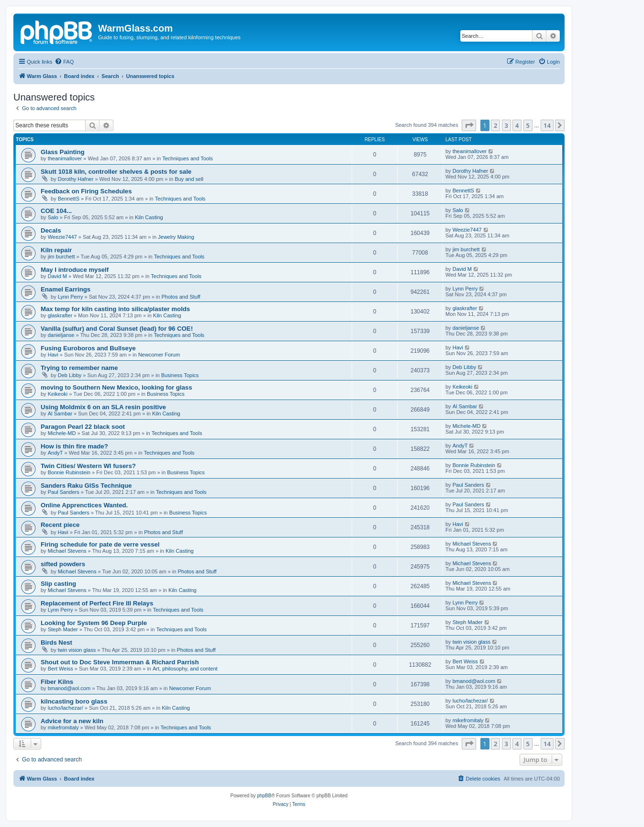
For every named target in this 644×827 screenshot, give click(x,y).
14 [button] (547, 125)
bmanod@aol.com (69, 688)
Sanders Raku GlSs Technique (86, 486)
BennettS (69, 199)
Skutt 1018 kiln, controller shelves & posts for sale (116, 172)
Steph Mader (63, 629)
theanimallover (65, 158)
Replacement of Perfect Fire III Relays (97, 603)
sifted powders (63, 564)
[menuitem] (64, 62)
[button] (469, 125)
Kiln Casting (149, 217)
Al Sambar (60, 413)
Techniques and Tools (188, 158)
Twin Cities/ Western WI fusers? (88, 466)
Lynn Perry (71, 297)
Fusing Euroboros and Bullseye (88, 348)
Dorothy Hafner (76, 179)
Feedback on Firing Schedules (86, 191)
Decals (51, 230)
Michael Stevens (67, 551)
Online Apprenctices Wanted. (84, 505)
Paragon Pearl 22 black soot (83, 427)
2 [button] (495, 125)
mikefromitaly (63, 727)
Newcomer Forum (159, 355)
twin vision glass (77, 650)
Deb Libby (70, 375)
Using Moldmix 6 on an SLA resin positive (103, 407)
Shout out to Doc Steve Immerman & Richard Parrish (120, 662)
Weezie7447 (62, 237)
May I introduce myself (75, 270)
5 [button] (528, 125)
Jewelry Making (176, 237)
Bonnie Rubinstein (69, 472)
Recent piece (60, 525)
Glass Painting (63, 152)
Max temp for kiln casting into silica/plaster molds (115, 309)
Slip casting (58, 584)
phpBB (264, 796)
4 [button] (517, 125)
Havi (53, 355)
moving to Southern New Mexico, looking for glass (117, 387)
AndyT (56, 453)
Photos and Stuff (181, 297)
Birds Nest (56, 643)
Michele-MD (62, 433)
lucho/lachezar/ (66, 708)
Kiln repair (56, 250)
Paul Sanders (64, 492)
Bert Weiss (61, 669)
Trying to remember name (79, 368)
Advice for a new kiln (72, 721)
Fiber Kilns (57, 682)
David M (57, 276)
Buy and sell (189, 179)
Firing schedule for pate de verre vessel (100, 544)
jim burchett (61, 257)
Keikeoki (58, 394)
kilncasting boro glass (74, 701)
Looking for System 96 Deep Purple (94, 623)
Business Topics (180, 375)
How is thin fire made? (74, 446)
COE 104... (56, 211)
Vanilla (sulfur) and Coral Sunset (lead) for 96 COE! (117, 329)
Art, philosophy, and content (185, 669)
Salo (53, 217)
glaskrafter (60, 315)
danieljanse (61, 335)
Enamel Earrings (66, 289)
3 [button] (506, 125)
